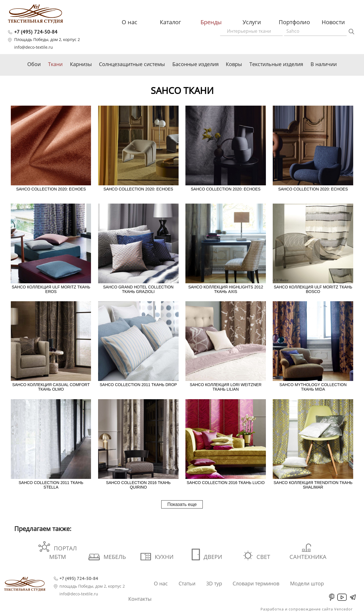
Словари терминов (256, 583)
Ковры (234, 64)
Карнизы (81, 64)
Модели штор (307, 583)
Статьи (187, 583)
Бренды (211, 22)
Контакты (140, 599)
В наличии (324, 64)
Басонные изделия (196, 64)
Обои (34, 64)
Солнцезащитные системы (132, 64)
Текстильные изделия (276, 64)
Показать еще (182, 504)
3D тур (214, 583)
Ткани (55, 64)
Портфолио (294, 22)
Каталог (170, 22)
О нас (130, 22)
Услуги (252, 22)
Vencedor (343, 609)
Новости (333, 22)
